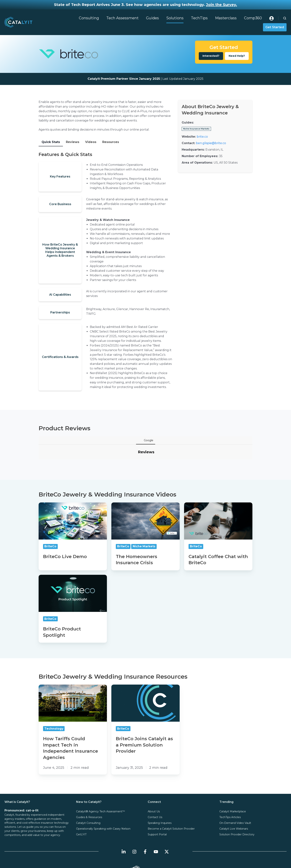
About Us (154, 783)
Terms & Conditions (143, 859)
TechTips (199, 18)
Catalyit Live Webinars (234, 800)
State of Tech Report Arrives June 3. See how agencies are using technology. (145, 5)
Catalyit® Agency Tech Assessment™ (100, 783)
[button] (285, 18)
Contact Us (155, 788)
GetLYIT (81, 806)
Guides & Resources (89, 788)
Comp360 (253, 18)
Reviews (73, 142)
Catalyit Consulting (88, 794)
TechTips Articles (230, 788)
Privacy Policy (115, 859)
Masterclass (226, 18)
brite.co (202, 137)
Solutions (175, 18)
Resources (111, 142)
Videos (91, 142)
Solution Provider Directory (237, 806)
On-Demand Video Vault (235, 794)
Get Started (275, 27)
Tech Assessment (122, 18)
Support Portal (157, 806)
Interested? (211, 56)
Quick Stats (51, 142)
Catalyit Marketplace (233, 783)
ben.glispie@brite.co (211, 143)
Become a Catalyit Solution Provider (171, 800)
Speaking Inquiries (160, 794)
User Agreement (172, 859)
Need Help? (237, 56)
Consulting (89, 18)
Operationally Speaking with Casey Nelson (103, 800)
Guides (152, 18)
